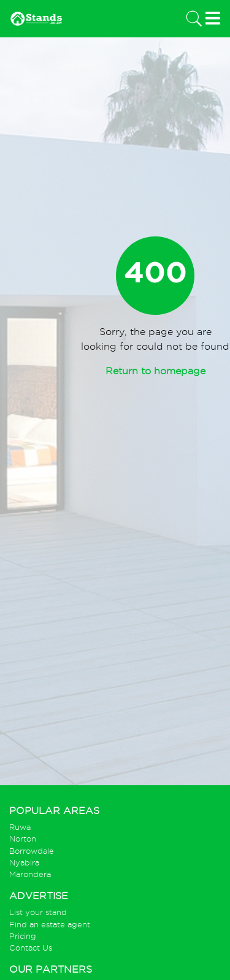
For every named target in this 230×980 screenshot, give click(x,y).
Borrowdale (32, 851)
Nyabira (24, 863)
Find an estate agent (50, 925)
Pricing (23, 936)
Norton (23, 839)
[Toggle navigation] (193, 19)
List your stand (38, 912)
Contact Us (31, 948)
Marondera (30, 874)
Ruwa (20, 827)
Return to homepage (155, 371)
